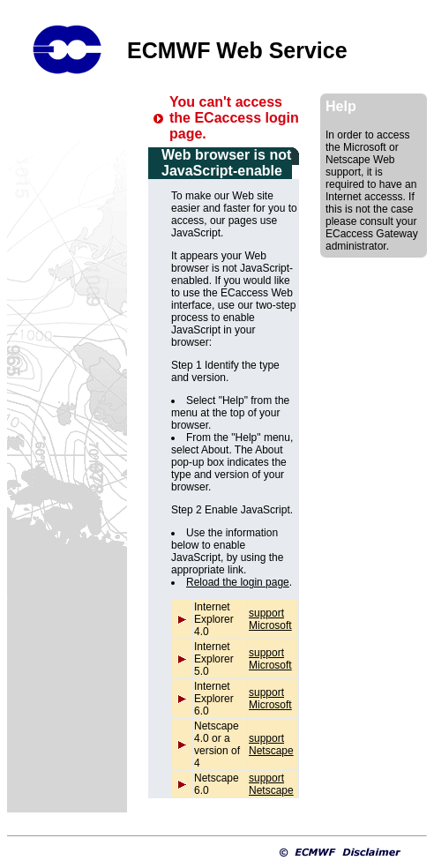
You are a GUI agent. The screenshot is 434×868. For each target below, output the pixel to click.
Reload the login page (238, 582)
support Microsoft (270, 619)
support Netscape (271, 745)
